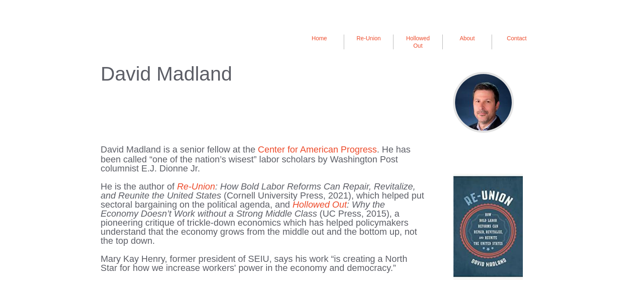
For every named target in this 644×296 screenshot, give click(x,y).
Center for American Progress (317, 149)
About (467, 38)
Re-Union (369, 38)
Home (319, 38)
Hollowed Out (320, 205)
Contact (517, 38)
